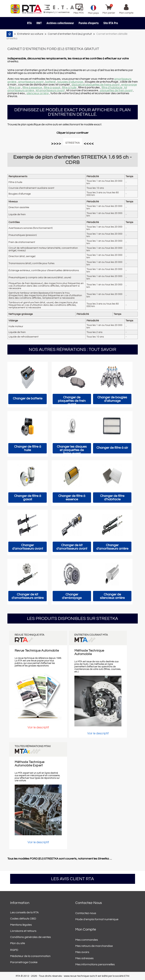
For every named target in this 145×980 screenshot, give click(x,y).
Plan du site (18, 943)
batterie (50, 82)
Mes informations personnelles (95, 964)
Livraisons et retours (23, 931)
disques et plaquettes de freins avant (95, 85)
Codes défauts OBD (23, 919)
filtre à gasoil (52, 87)
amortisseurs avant (31, 82)
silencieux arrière (38, 93)
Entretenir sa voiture (30, 34)
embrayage (129, 85)
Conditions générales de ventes (31, 937)
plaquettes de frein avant (116, 90)
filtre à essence (32, 87)
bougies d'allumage (70, 82)
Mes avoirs (82, 952)
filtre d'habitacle (112, 87)
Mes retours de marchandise (94, 946)
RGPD (14, 950)
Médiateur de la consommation (30, 956)
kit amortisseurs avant (50, 90)
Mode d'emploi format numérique (97, 919)
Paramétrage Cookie (24, 962)
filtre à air (15, 87)
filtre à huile (69, 87)
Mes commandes (87, 940)
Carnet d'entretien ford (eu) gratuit (70, 34)
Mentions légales (21, 925)
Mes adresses (84, 958)
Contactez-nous (86, 913)
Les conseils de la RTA (24, 912)
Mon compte (86, 929)
